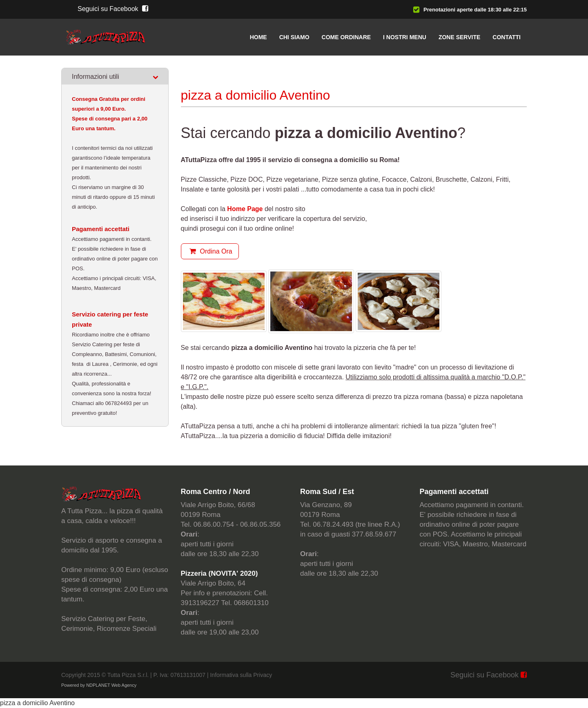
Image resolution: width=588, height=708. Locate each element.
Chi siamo (294, 37)
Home (258, 37)
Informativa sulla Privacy (241, 675)
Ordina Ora (210, 251)
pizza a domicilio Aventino (37, 703)
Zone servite (459, 37)
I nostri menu (405, 37)
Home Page (245, 209)
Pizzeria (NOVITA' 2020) (219, 573)
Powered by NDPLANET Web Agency (99, 685)
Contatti (507, 37)
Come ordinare (346, 37)
